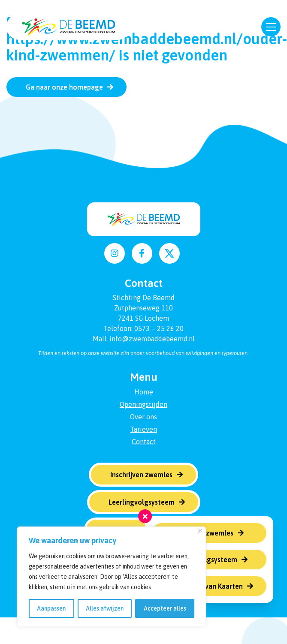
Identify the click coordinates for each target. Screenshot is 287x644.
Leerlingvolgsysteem (204, 560)
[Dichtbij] (200, 531)
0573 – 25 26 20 (159, 328)
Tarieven (143, 429)
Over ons (143, 417)
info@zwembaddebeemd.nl (152, 339)
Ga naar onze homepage (64, 87)
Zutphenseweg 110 (143, 308)
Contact (144, 442)
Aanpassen (51, 608)
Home (144, 392)
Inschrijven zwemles (202, 533)
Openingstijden (143, 404)
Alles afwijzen (105, 608)
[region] (112, 577)
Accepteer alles (165, 608)
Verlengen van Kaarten (207, 586)
